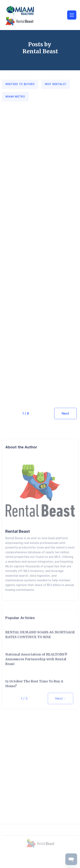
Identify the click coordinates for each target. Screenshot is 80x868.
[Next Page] (65, 413)
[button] (72, 15)
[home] (27, 15)
